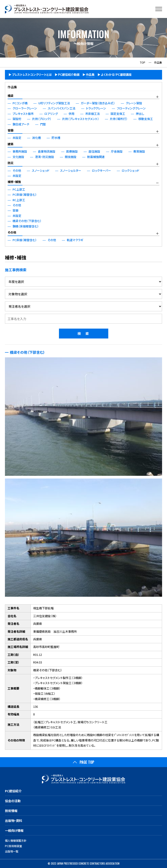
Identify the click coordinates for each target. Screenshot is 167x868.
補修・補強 (14, 182)
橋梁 (11, 96)
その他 (12, 232)
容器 (11, 130)
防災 (11, 163)
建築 (11, 144)
